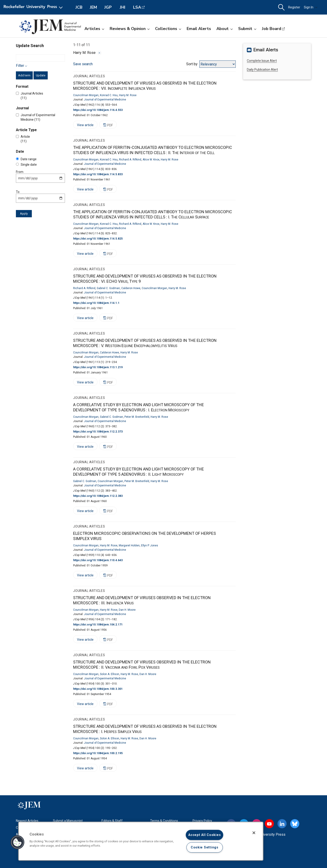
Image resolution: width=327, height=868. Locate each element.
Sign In (311, 7)
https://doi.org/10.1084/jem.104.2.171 (98, 625)
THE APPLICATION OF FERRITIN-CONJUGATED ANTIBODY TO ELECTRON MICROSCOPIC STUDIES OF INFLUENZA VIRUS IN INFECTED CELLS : (153, 150)
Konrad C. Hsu (109, 95)
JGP (108, 7)
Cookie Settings (205, 847)
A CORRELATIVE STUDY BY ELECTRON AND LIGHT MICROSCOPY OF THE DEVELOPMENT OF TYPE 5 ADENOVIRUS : (139, 407)
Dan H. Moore (127, 610)
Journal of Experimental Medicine (105, 100)
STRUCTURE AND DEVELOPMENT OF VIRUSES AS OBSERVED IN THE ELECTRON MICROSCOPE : (145, 86)
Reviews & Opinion (130, 29)
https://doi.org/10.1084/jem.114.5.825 (98, 239)
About (225, 29)
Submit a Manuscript (68, 821)
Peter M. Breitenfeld (137, 417)
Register (294, 7)
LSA (137, 7)
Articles (94, 29)
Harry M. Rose (128, 95)
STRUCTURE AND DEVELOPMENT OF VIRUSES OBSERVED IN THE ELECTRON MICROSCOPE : (142, 665)
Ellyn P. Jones (150, 545)
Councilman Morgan (86, 95)
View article (83, 126)
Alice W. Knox (151, 160)
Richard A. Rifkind (130, 160)
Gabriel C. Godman (108, 288)
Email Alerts (199, 29)
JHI (123, 7)
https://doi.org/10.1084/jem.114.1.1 (96, 303)
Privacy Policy (202, 821)
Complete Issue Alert (262, 61)
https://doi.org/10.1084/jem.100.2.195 (98, 753)
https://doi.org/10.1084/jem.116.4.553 (98, 110)
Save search (83, 64)
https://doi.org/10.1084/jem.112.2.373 (98, 432)
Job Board (271, 29)
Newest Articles (27, 821)
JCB (79, 7)
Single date (26, 165)
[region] (141, 841)
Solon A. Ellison (110, 674)
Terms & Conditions (164, 821)
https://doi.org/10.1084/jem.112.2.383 (98, 496)
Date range (26, 159)
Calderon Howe (131, 288)
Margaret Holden (129, 545)
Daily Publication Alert (262, 70)
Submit (247, 29)
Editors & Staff (112, 821)
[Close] (254, 833)
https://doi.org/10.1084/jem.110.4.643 (98, 560)
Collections (168, 29)
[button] (281, 7)
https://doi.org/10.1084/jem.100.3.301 (98, 689)
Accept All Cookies (204, 835)
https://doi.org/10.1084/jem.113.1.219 (98, 367)
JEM (93, 7)
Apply (24, 214)
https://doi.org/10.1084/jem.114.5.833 (98, 174)
